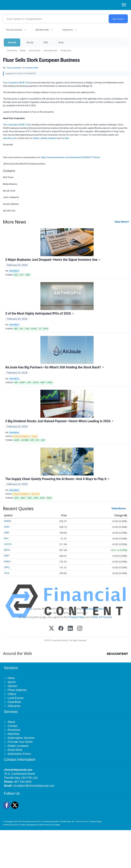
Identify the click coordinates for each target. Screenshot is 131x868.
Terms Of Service (101, 617)
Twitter (36, 138)
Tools (61, 42)
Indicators (67, 30)
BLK (21, 329)
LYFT (22, 275)
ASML (36, 498)
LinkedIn (44, 138)
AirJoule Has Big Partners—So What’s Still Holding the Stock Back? (55, 367)
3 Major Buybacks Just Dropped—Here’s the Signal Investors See (53, 260)
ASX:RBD (25, 440)
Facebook (52, 138)
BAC (6, 538)
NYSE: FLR (24, 83)
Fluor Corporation (11, 83)
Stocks (30, 42)
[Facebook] (61, 629)
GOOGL (34, 329)
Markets (12, 42)
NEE (32, 440)
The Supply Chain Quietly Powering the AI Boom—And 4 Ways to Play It (57, 479)
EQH (16, 275)
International (50, 50)
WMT (28, 275)
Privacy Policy (77, 617)
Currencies (34, 50)
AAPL (16, 498)
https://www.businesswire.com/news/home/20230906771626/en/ (71, 157)
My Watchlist (42, 30)
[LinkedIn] (70, 629)
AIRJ (16, 383)
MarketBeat (14, 271)
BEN (16, 329)
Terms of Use (82, 821)
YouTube (65, 138)
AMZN (17, 440)
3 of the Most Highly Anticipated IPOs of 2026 (40, 313)
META (7, 550)
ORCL (7, 567)
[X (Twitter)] (51, 629)
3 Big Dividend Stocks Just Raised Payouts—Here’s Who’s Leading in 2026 (59, 421)
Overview (12, 50)
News (23, 50)
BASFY (23, 383)
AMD (30, 498)
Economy (35, 494)
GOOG (8, 544)
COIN (27, 329)
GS (40, 329)
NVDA (50, 383)
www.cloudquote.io (94, 609)
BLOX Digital (55, 825)
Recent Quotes (14, 30)
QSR (43, 440)
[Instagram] (80, 629)
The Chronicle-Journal (28, 821)
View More (121, 222)
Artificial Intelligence (21, 436)
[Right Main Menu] (124, 5)
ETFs (46, 42)
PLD (37, 440)
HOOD (46, 329)
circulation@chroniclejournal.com (34, 786)
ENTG (43, 498)
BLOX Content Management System (29, 825)
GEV (29, 383)
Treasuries (66, 50)
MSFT (43, 383)
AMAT (23, 498)
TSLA (7, 573)
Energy (34, 436)
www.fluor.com (10, 138)
